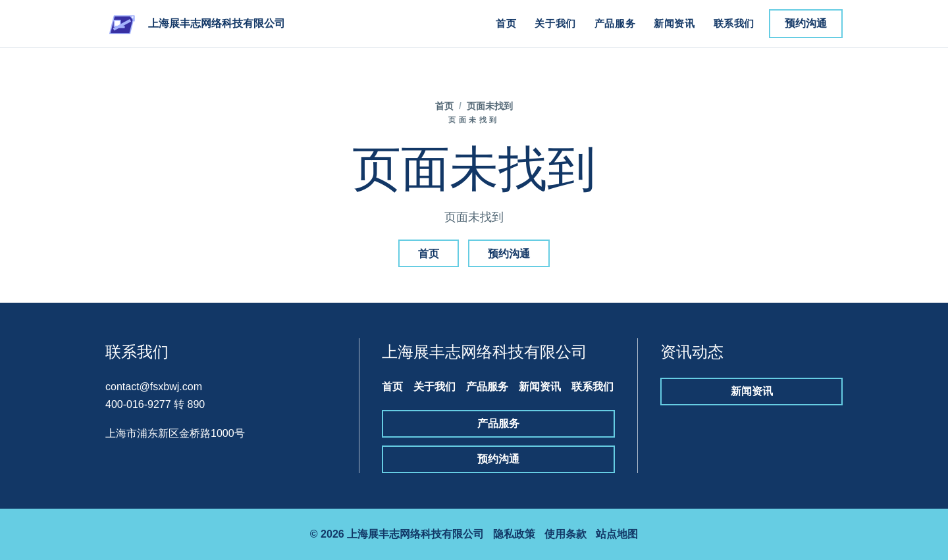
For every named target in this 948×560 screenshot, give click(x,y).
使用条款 (566, 534)
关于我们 (555, 23)
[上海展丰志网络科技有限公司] (195, 24)
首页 (506, 23)
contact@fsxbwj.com (154, 387)
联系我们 (734, 23)
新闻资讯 (674, 23)
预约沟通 (806, 23)
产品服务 (615, 23)
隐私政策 (514, 534)
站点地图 (617, 534)
